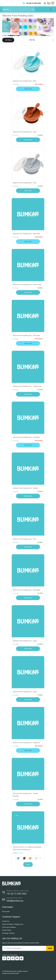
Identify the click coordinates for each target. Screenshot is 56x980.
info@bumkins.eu (15, 901)
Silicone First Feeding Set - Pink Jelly (26, 335)
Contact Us (6, 921)
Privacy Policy (7, 930)
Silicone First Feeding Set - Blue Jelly (26, 234)
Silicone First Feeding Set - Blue (25, 81)
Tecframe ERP (15, 973)
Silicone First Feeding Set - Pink (24, 539)
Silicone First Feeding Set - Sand (25, 692)
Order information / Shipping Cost (13, 924)
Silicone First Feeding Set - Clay (25, 132)
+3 (40, 858)
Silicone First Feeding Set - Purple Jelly (27, 386)
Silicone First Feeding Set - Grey (25, 183)
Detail (28, 864)
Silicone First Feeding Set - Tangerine (26, 743)
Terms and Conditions (9, 927)
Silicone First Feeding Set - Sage (25, 641)
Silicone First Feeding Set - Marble (25, 488)
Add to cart (28, 140)
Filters (8, 40)
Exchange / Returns (8, 933)
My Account (6, 911)
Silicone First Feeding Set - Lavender (26, 437)
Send (50, 948)
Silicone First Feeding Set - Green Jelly (27, 284)
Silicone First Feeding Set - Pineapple (27, 590)
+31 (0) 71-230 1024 (32, 3)
